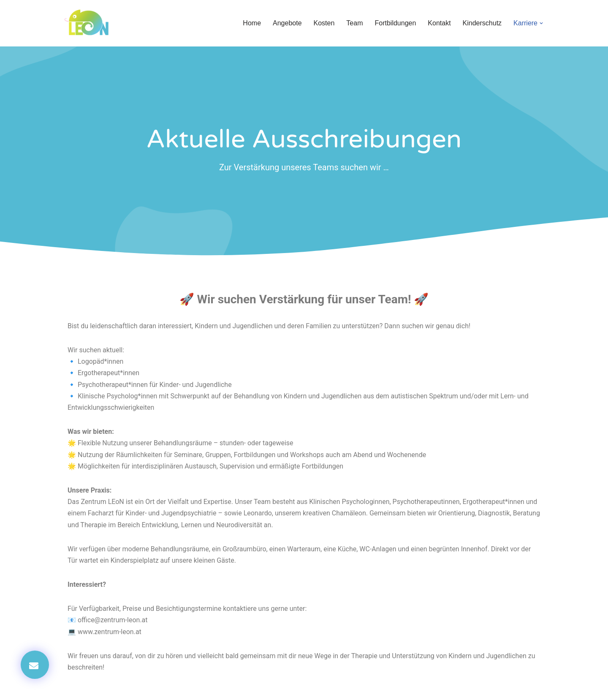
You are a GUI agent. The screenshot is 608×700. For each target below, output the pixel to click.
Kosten (324, 23)
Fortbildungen (395, 23)
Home (252, 23)
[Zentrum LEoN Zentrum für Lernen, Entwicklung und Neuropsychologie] (89, 23)
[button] (541, 23)
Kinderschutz (482, 23)
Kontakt (439, 23)
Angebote (287, 23)
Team (354, 23)
